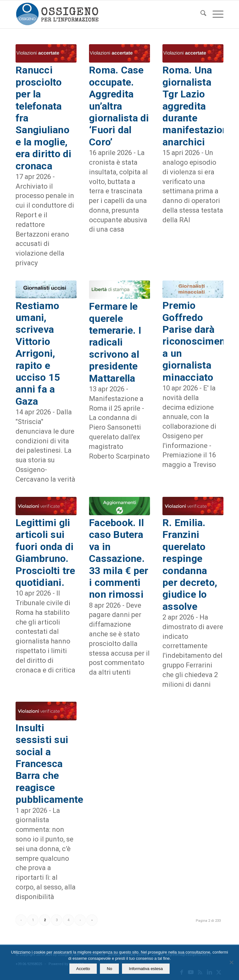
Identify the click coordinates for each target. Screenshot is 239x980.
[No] (231, 962)
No (109, 969)
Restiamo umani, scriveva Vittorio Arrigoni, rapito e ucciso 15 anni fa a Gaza (38, 353)
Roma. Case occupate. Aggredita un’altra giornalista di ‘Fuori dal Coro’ (119, 106)
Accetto (83, 969)
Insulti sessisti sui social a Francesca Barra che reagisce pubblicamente (49, 764)
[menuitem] (200, 14)
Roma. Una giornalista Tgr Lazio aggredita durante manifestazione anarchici (198, 106)
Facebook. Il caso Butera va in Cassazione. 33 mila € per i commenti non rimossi (119, 558)
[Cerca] (200, 14)
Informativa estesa (146, 969)
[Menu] (215, 14)
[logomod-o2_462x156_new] (57, 14)
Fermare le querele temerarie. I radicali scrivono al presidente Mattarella (115, 342)
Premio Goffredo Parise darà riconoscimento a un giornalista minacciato (198, 341)
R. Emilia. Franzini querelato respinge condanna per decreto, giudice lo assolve (190, 565)
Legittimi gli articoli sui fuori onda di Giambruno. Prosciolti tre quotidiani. (45, 553)
